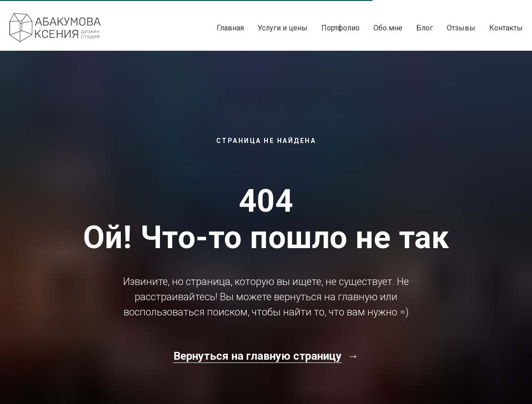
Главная (230, 28)
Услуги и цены (283, 28)
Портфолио (340, 28)
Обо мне (388, 28)
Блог (425, 28)
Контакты (506, 28)
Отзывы (461, 28)
